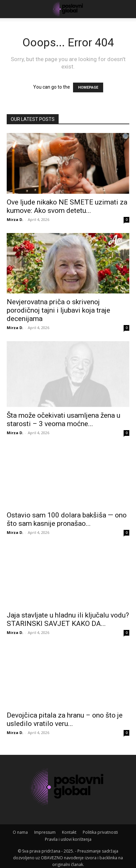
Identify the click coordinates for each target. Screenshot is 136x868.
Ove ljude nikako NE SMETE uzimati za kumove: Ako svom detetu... (67, 206)
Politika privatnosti (100, 828)
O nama (20, 828)
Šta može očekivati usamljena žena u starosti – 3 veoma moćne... (63, 415)
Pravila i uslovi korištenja (68, 835)
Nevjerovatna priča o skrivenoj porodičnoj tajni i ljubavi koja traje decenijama (58, 310)
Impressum (45, 828)
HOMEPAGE (88, 87)
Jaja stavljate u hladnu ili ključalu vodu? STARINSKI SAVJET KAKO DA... (68, 615)
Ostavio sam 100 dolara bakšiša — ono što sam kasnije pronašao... (67, 515)
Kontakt (69, 828)
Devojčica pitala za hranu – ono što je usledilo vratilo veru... (65, 714)
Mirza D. (15, 219)
